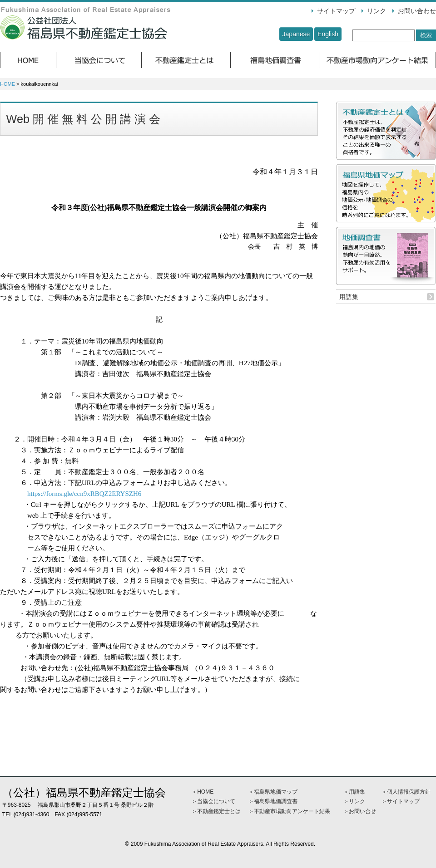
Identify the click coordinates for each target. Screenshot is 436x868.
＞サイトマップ (401, 801)
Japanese (296, 34)
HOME (7, 84)
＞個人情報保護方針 (406, 792)
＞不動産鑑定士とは (216, 811)
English (328, 34)
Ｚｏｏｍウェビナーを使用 (128, 613)
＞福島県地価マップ (273, 792)
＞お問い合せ (360, 811)
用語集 (349, 297)
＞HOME (203, 792)
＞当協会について (213, 801)
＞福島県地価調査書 (273, 801)
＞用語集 (354, 792)
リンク (377, 11)
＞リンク (354, 801)
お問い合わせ (417, 11)
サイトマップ (336, 11)
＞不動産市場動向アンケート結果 (289, 811)
